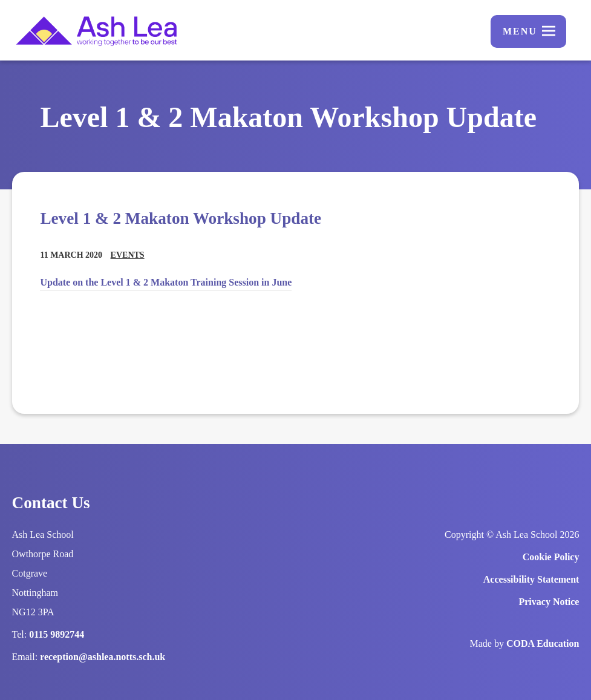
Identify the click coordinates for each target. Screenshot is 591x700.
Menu (520, 31)
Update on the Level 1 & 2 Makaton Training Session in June (166, 282)
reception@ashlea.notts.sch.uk (103, 657)
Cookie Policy (551, 557)
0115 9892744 (57, 634)
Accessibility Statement (531, 579)
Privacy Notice (549, 602)
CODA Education (543, 643)
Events (128, 255)
